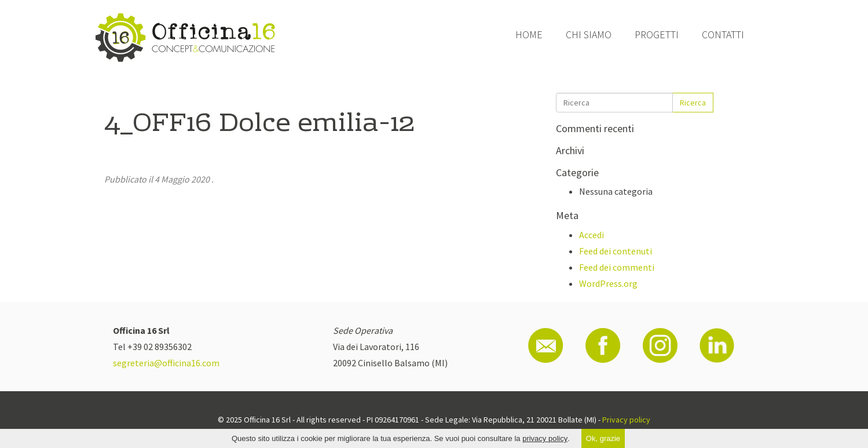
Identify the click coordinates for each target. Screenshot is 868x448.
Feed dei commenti (617, 267)
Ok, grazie (603, 438)
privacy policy (545, 438)
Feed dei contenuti (616, 251)
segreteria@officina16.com (166, 363)
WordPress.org (608, 283)
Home (529, 34)
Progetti (657, 34)
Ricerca (693, 103)
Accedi (592, 235)
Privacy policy (626, 420)
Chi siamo (589, 34)
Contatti (723, 34)
